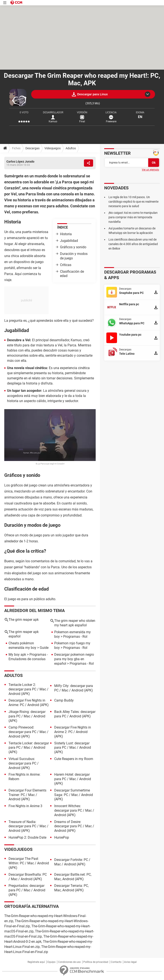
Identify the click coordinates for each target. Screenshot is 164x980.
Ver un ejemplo (150, 170)
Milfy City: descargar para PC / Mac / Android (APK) (74, 688)
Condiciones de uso (69, 962)
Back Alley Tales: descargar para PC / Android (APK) (75, 714)
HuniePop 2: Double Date (27, 837)
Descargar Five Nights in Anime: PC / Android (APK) (29, 703)
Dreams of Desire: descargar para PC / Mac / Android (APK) (74, 826)
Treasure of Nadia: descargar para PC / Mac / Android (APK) (29, 826)
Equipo (51, 962)
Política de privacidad (96, 962)
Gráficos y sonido (73, 247)
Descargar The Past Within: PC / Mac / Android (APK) (29, 863)
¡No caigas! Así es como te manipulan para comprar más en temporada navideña (133, 217)
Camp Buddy (64, 700)
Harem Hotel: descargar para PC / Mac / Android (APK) (73, 779)
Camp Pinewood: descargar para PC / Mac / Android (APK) (29, 732)
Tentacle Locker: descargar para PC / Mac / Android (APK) (29, 748)
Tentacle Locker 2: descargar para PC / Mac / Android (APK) (29, 689)
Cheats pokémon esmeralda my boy (22, 645)
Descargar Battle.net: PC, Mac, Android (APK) (73, 877)
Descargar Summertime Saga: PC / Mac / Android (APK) (74, 795)
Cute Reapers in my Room (74, 759)
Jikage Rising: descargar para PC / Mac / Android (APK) (27, 716)
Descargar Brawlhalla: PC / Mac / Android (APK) (28, 877)
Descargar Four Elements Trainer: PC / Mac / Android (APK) (27, 795)
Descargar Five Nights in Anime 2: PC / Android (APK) (73, 732)
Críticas (66, 265)
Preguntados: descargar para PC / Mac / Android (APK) (27, 890)
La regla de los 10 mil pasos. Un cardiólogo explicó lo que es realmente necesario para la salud (133, 202)
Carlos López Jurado (20, 162)
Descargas (32, 148)
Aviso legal (130, 962)
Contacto (116, 962)
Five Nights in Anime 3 (25, 806)
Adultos (71, 148)
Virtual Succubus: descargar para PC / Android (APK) (24, 763)
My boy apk (17, 655)
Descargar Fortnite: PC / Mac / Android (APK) (72, 862)
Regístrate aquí (36, 962)
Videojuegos (53, 148)
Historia (66, 234)
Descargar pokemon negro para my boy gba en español (74, 659)
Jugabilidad (69, 241)
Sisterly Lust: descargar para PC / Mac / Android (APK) (73, 748)
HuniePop (62, 837)
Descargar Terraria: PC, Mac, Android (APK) (71, 888)
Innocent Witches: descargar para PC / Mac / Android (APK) (74, 810)
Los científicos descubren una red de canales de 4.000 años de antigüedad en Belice (133, 244)
